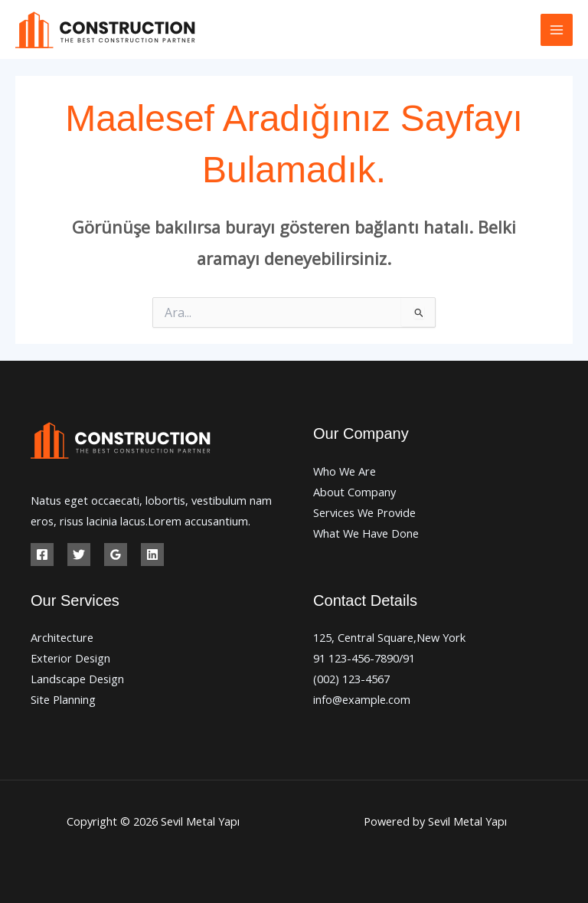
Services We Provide (364, 512)
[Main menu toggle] (557, 30)
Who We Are (345, 471)
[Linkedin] (152, 555)
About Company (354, 492)
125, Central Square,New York (389, 637)
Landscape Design (77, 679)
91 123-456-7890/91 (364, 658)
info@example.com (362, 699)
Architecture (62, 637)
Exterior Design (70, 658)
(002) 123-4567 (351, 679)
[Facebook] (42, 555)
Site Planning (63, 699)
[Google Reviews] (116, 555)
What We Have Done (366, 533)
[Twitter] (79, 555)
